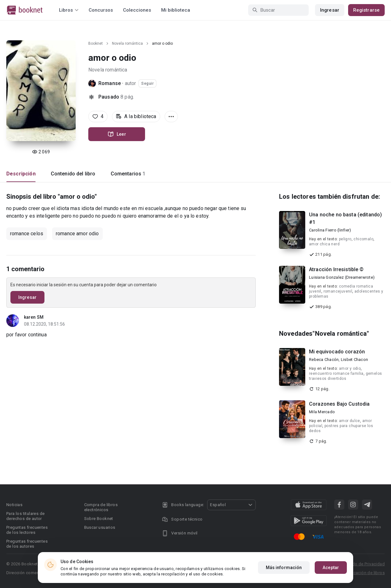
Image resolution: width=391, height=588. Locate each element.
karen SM (34, 317)
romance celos (27, 234)
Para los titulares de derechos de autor (25, 516)
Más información (284, 568)
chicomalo (363, 239)
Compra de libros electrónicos (101, 507)
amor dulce (350, 421)
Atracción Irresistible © (336, 269)
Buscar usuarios (100, 527)
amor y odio (350, 368)
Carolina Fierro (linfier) (330, 230)
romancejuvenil (338, 291)
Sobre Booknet (99, 519)
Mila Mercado (322, 412)
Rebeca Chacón (324, 360)
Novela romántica (127, 43)
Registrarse (366, 10)
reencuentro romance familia (336, 374)
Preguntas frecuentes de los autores (27, 544)
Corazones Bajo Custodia (339, 404)
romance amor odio (77, 234)
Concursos (101, 10)
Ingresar (330, 10)
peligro (345, 239)
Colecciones (137, 10)
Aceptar (331, 568)
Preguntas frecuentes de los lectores (27, 530)
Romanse (110, 83)
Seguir (147, 83)
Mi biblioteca (176, 10)
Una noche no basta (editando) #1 (345, 218)
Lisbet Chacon (354, 360)
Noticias (14, 505)
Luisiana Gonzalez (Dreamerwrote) (342, 277)
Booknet (96, 43)
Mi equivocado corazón (337, 352)
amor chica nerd (324, 244)
